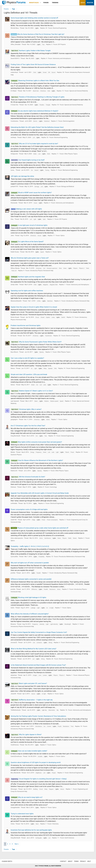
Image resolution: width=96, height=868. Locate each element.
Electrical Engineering (60, 29)
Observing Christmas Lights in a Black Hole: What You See (35, 81)
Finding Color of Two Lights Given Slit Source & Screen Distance (33, 65)
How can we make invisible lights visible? (29, 752)
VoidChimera (15, 745)
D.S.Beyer (14, 92)
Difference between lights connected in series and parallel (31, 580)
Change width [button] (9, 861)
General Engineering (67, 437)
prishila (13, 574)
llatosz (13, 369)
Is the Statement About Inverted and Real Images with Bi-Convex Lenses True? (38, 666)
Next (16, 845)
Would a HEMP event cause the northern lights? (31, 193)
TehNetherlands (16, 711)
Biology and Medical (68, 187)
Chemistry (55, 825)
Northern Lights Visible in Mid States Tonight (31, 51)
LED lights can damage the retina (22, 177)
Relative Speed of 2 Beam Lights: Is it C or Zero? (32, 391)
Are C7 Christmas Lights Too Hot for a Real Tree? (28, 426)
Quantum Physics (16, 455)
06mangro (14, 790)
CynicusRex (14, 557)
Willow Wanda (15, 269)
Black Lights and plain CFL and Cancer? (29, 684)
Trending (55, 3)
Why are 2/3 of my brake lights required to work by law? (34, 144)
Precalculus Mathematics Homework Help (72, 557)
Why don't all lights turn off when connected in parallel (30, 563)
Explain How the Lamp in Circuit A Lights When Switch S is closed (34, 308)
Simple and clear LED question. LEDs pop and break (29, 375)
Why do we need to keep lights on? (27, 798)
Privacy (81, 861)
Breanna (13, 625)
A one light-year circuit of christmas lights (29, 226)
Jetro (12, 236)
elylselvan (14, 676)
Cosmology (53, 488)
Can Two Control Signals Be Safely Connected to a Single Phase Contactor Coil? (39, 633)
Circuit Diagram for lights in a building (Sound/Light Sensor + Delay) (39, 779)
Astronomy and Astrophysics (62, 59)
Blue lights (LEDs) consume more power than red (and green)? (36, 443)
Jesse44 (13, 694)
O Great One (14, 106)
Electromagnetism (69, 122)
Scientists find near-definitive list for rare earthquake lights (31, 831)
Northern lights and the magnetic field (28, 277)
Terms (74, 861)
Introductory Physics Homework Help (42, 271)
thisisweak (14, 203)
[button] (40, 3)
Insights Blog (34, 3)
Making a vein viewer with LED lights (26, 210)
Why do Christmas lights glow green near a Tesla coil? (30, 259)
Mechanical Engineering (70, 171)
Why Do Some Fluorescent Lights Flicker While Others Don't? (36, 342)
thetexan (13, 488)
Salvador (13, 660)
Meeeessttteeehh (16, 302)
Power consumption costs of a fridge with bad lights (29, 510)
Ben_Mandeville (16, 773)
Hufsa (13, 825)
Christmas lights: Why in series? (26, 410)
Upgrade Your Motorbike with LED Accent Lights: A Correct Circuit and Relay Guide (40, 494)
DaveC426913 (15, 59)
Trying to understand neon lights (22, 814)
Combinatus (14, 122)
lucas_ (13, 171)
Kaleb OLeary (15, 253)
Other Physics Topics (71, 155)
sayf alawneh (15, 402)
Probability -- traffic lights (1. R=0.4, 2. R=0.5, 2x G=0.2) (30, 547)
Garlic (13, 608)
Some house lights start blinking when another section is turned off (34, 19)
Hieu (12, 220)
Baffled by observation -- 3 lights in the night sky (32, 700)
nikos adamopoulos (17, 539)
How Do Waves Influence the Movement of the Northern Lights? (37, 461)
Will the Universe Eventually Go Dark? (28, 477)
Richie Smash (15, 318)
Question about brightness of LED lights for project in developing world (36, 763)
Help (87, 861)
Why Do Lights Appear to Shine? (26, 735)
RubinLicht (14, 471)
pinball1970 (14, 187)
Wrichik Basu (15, 29)
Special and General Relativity (79, 92)
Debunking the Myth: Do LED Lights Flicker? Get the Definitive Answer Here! (37, 128)
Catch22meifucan (16, 757)
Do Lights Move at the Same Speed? (27, 242)
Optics (62, 236)
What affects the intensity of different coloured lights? (30, 615)
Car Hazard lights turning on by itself (28, 161)
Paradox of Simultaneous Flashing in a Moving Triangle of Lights (38, 98)
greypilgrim (14, 420)
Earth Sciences (69, 838)
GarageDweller (15, 808)
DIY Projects (62, 45)
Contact (61, 861)
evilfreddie (14, 504)
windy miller (14, 285)
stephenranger (15, 727)
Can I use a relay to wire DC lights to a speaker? (27, 359)
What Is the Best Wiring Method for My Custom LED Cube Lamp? (33, 649)
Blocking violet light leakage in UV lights (28, 598)
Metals (13, 453)
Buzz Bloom (14, 353)
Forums (46, 3)
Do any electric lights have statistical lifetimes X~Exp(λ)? (34, 112)
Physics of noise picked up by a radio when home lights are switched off (39, 529)
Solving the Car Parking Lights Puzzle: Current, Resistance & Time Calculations (38, 717)
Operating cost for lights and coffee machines (27, 291)
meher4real (14, 73)
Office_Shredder (16, 45)
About (68, 861)
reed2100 (14, 520)
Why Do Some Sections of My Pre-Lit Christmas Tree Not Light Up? (37, 35)
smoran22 (14, 643)
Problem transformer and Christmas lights (26, 326)
